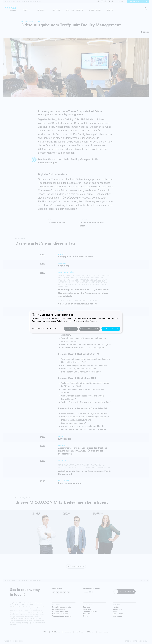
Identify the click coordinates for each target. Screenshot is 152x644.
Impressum (52, 329)
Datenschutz (38, 329)
